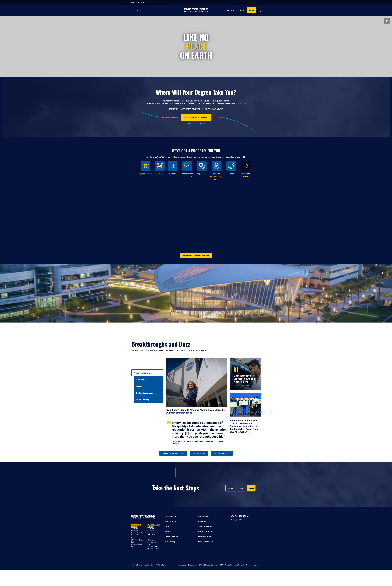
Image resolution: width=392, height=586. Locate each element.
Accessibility (182, 565)
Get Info (231, 10)
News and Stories (204, 516)
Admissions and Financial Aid (196, 255)
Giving (167, 532)
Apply (251, 488)
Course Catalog (170, 542)
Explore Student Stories (173, 453)
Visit (242, 10)
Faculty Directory (170, 521)
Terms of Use (229, 565)
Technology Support (252, 565)
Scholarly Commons (171, 537)
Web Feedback (240, 565)
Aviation (160, 174)
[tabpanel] (213, 401)
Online (133, 2)
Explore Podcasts (222, 453)
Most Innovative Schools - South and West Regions (244, 374)
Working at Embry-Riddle (206, 542)
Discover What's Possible (196, 117)
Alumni (167, 526)
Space (231, 174)
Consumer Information (205, 526)
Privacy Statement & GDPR (215, 565)
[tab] (147, 373)
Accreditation (202, 521)
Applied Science (146, 174)
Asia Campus (152, 538)
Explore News (199, 453)
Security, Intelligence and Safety (217, 176)
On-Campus (141, 2)
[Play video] (387, 21)
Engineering (202, 174)
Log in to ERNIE (238, 520)
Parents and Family (171, 516)
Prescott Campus (137, 538)
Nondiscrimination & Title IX (196, 565)
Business (172, 174)
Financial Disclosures (205, 532)
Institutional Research (205, 537)
